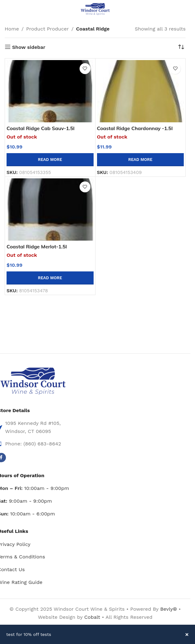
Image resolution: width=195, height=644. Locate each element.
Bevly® (168, 609)
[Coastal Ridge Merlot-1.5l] (50, 209)
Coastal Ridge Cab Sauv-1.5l (41, 128)
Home (12, 29)
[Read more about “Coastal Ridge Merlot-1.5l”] (50, 278)
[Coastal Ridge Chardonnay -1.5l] (141, 91)
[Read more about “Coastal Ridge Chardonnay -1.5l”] (141, 160)
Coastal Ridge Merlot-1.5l (37, 247)
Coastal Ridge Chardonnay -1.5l (135, 128)
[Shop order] (181, 47)
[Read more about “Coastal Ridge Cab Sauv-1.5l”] (50, 160)
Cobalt (93, 617)
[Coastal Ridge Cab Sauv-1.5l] (50, 91)
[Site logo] (95, 9)
